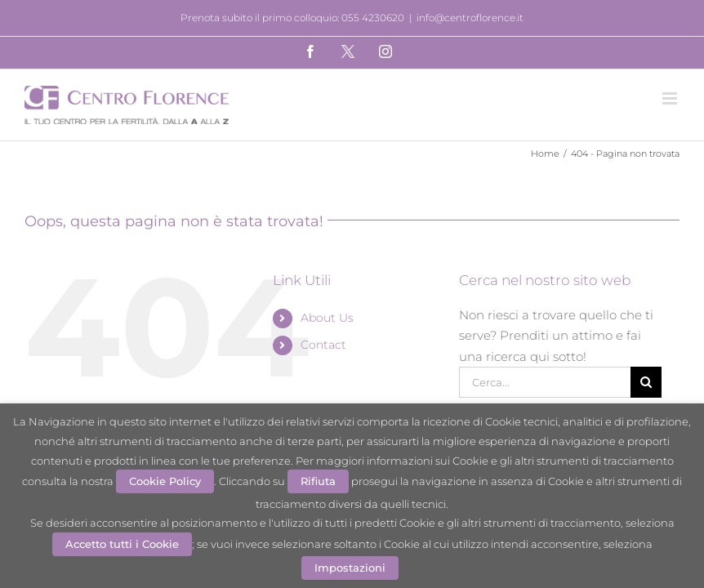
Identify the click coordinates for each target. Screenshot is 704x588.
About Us (327, 318)
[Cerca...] (544, 382)
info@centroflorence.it (470, 18)
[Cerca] (646, 382)
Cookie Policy (165, 481)
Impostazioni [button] (350, 568)
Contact (323, 345)
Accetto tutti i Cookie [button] (122, 544)
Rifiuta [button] (318, 481)
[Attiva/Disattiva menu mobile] (671, 98)
